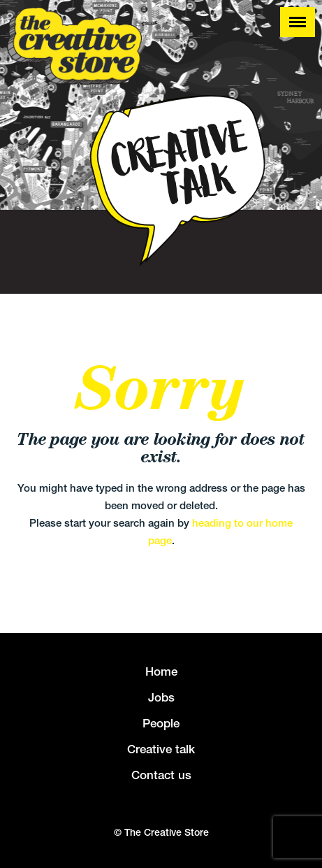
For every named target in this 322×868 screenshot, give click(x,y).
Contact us (161, 775)
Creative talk (161, 749)
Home (161, 671)
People (161, 723)
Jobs (161, 697)
